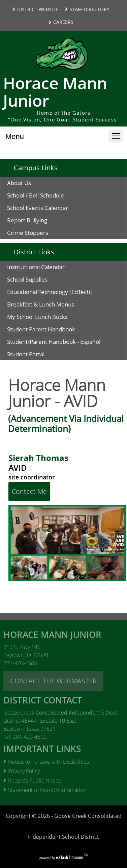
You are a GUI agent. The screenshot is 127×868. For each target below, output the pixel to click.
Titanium (70, 857)
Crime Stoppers (28, 233)
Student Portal (37, 355)
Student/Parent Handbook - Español (67, 343)
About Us (19, 183)
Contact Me (29, 491)
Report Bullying (27, 220)
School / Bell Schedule (36, 195)
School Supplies (38, 280)
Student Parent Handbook (55, 330)
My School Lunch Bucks (48, 318)
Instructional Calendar (47, 268)
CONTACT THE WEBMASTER (53, 681)
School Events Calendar (38, 208)
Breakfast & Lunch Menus (51, 305)
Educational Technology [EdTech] (60, 293)
